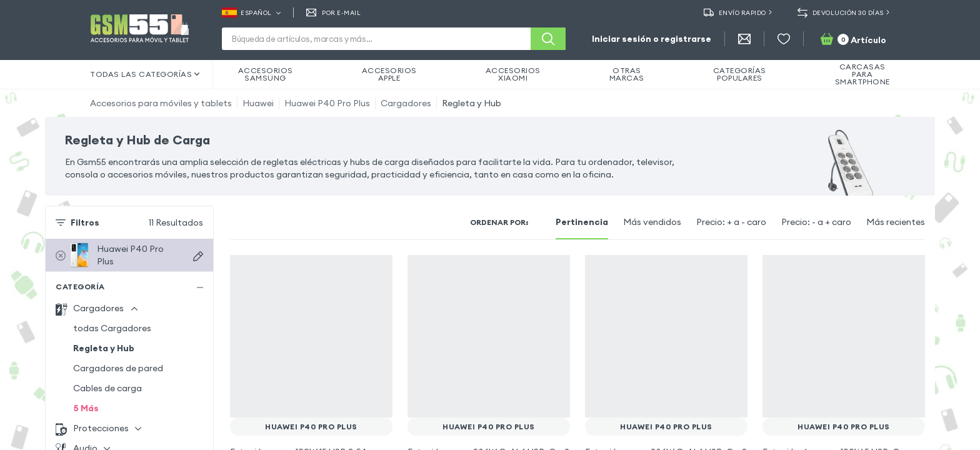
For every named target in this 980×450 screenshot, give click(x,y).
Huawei (258, 103)
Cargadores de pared (118, 368)
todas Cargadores (112, 328)
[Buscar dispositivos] (198, 256)
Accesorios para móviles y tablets (161, 103)
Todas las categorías (145, 74)
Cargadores (406, 103)
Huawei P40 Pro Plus (327, 103)
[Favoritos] (784, 39)
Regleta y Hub (472, 103)
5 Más (86, 408)
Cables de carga (107, 388)
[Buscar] (548, 39)
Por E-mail (334, 12)
